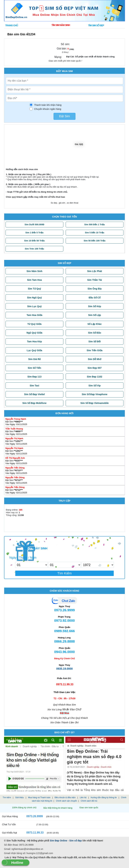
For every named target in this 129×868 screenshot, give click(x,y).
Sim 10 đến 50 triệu (34, 241)
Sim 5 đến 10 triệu (94, 233)
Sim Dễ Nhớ (94, 359)
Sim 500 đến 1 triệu (95, 224)
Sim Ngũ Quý (34, 298)
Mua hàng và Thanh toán (39, 798)
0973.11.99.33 (33, 833)
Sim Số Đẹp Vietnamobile (95, 403)
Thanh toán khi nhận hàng (48, 105)
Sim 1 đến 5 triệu (34, 233)
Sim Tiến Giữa (95, 350)
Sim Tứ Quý (34, 289)
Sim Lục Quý (34, 306)
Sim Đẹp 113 (34, 377)
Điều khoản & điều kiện (65, 798)
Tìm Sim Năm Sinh (61, 25)
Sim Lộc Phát (95, 271)
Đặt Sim (64, 116)
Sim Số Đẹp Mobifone (34, 403)
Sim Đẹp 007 (94, 368)
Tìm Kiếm (64, 573)
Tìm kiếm (7, 798)
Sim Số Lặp (95, 315)
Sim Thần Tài (94, 280)
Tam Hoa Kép (34, 341)
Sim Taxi (35, 386)
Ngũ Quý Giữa (34, 333)
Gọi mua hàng (10, 816)
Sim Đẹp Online (58, 841)
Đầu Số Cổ (95, 298)
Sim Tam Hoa (34, 280)
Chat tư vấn (9, 824)
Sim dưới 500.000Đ (34, 224)
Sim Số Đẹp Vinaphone (95, 394)
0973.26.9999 (32, 816)
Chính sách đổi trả (89, 801)
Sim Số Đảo (94, 333)
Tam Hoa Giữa (34, 315)
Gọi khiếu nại (9, 833)
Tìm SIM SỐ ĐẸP (96, 25)
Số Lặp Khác (95, 324)
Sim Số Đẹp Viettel (34, 394)
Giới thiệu (19, 798)
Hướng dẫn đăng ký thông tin (104, 798)
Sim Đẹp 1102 (94, 377)
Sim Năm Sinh (34, 271)
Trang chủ (12, 25)
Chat (64, 601)
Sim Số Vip (95, 386)
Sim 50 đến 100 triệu (95, 241)
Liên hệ (83, 798)
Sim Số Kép (94, 306)
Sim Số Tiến (34, 368)
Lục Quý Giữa (34, 350)
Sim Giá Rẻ (34, 359)
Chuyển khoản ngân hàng (48, 109)
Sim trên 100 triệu (35, 249)
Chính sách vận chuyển (67, 801)
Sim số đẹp (76, 841)
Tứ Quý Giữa (34, 324)
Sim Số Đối (95, 341)
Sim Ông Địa (94, 289)
